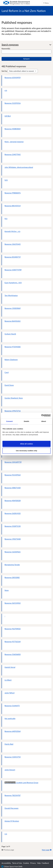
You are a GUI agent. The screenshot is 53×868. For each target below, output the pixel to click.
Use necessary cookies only (26, 451)
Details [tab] (26, 421)
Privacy (33, 863)
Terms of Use (17, 863)
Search (26, 59)
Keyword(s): (6, 48)
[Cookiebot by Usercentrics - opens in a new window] (41, 416)
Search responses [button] (10, 45)
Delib (20, 866)
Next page (47, 850)
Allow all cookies (27, 444)
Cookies (26, 863)
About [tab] (44, 421)
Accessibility (6, 863)
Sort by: (5, 71)
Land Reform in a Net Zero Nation (24, 11)
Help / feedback (43, 863)
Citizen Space (9, 866)
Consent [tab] (9, 421)
